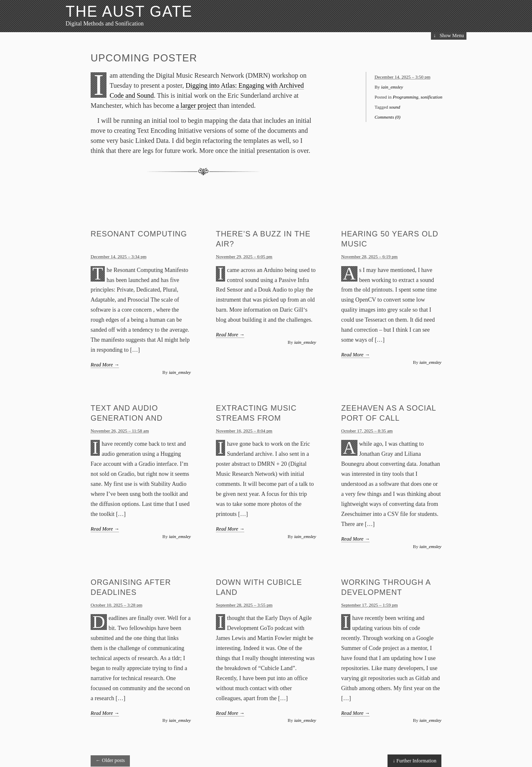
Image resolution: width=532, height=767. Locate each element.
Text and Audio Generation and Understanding (127, 418)
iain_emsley (392, 87)
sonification (431, 97)
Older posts (110, 760)
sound (395, 107)
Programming (405, 97)
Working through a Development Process (386, 592)
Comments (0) (388, 117)
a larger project (196, 105)
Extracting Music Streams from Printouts (256, 418)
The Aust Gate (129, 11)
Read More (105, 365)
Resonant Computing (139, 234)
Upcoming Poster (144, 58)
